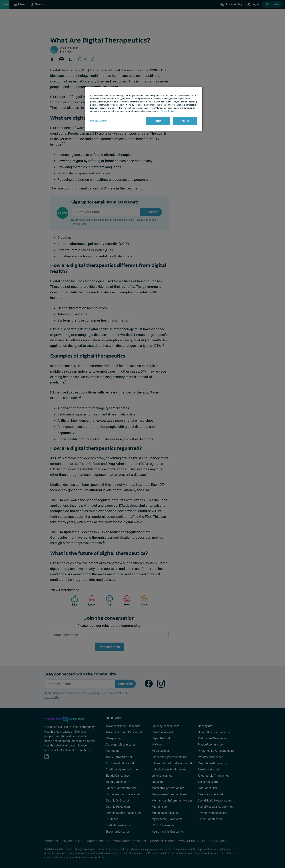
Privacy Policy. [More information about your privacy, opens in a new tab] (167, 111)
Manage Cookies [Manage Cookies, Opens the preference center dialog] (99, 121)
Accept (185, 121)
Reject (158, 121)
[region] (144, 109)
